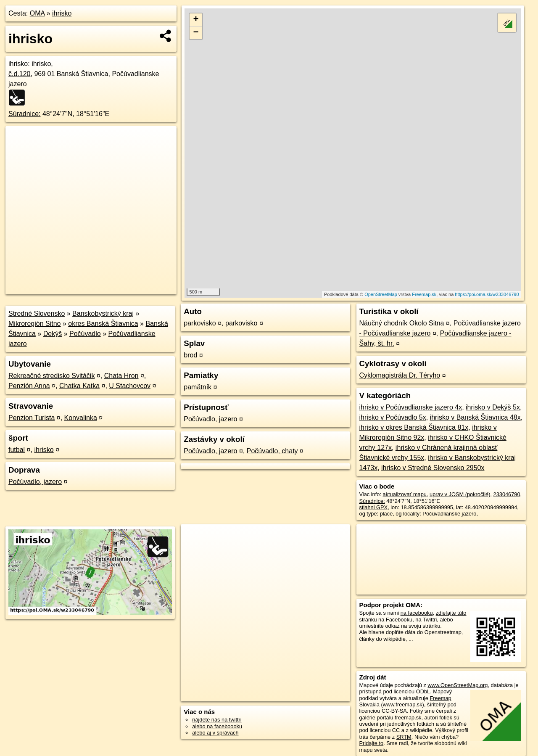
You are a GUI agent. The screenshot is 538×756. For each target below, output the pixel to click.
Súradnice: (25, 114)
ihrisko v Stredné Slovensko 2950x (433, 468)
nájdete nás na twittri (217, 720)
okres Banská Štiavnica (103, 324)
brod (190, 355)
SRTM (404, 737)
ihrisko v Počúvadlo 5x (393, 417)
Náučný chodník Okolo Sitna (402, 323)
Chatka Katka (79, 386)
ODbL (423, 691)
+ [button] (196, 20)
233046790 (507, 494)
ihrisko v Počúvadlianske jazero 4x (411, 407)
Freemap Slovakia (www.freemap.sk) (405, 701)
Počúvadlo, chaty (272, 451)
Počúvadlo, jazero (35, 482)
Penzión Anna (29, 386)
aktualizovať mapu (405, 494)
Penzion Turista (32, 418)
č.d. (20, 74)
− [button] (196, 33)
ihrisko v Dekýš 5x (493, 407)
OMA (37, 13)
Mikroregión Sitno (35, 324)
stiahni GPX (374, 507)
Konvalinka (81, 418)
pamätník (198, 387)
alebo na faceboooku (217, 726)
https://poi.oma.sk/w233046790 (487, 294)
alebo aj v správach (215, 733)
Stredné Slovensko (37, 313)
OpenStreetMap (381, 294)
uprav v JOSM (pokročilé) (460, 494)
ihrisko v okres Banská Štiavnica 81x (414, 427)
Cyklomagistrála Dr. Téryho (400, 375)
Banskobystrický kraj (103, 313)
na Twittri (426, 620)
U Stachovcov (130, 386)
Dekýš (53, 334)
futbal (17, 450)
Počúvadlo (85, 334)
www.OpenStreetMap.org (458, 685)
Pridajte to (372, 743)
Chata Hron (121, 376)
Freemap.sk (424, 294)
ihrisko (62, 13)
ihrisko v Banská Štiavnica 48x (475, 417)
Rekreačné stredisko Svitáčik (51, 376)
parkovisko (200, 323)
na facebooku (417, 613)
